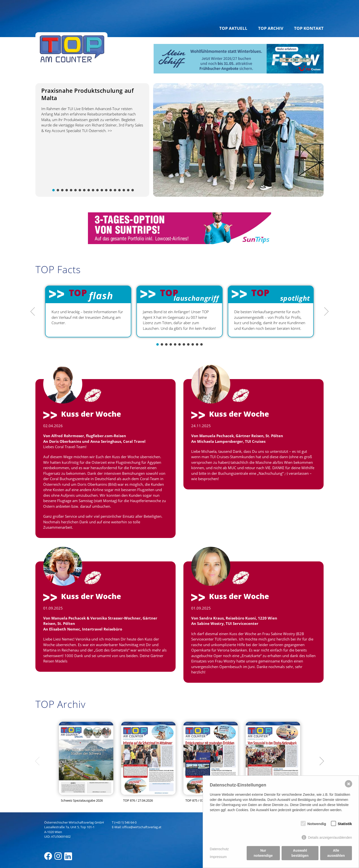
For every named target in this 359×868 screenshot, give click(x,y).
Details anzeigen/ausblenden (330, 837)
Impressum (218, 857)
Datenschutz (219, 849)
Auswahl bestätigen (300, 853)
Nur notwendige (263, 853)
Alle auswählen (336, 853)
